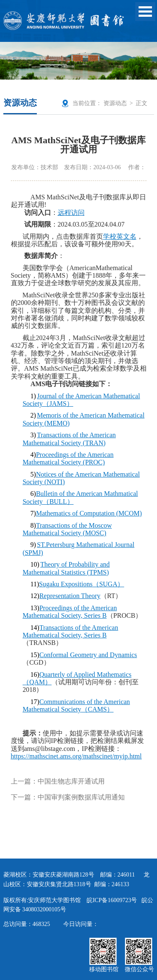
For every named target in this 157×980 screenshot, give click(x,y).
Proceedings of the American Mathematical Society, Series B (70, 612)
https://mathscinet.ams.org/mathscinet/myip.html (76, 756)
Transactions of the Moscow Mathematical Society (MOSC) (67, 529)
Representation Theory (70, 596)
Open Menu (145, 12)
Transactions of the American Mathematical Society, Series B (70, 631)
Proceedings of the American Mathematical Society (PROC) (68, 458)
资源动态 (115, 103)
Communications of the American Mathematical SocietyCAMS (76, 705)
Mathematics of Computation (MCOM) (89, 513)
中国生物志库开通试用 (71, 781)
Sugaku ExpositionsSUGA (81, 584)
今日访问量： (81, 924)
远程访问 (71, 213)
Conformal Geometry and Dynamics (88, 655)
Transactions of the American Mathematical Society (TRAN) (69, 439)
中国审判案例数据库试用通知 (81, 797)
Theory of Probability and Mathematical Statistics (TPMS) (66, 568)
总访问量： (27, 924)
